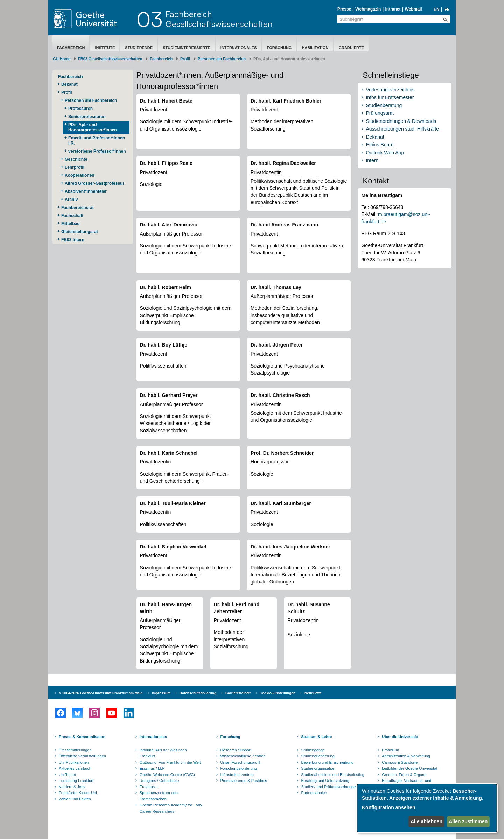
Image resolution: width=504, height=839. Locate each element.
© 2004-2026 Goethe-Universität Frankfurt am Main (101, 693)
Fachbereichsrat (78, 208)
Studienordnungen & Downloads (401, 121)
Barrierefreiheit (238, 693)
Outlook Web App (385, 153)
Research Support (236, 750)
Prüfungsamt (380, 113)
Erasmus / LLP (152, 768)
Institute (105, 48)
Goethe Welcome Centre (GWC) (167, 775)
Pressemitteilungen (75, 750)
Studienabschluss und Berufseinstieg (332, 775)
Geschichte (76, 159)
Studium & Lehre (316, 737)
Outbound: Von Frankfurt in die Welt (170, 762)
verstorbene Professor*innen (97, 151)
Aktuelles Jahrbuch (75, 768)
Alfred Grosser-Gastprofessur (94, 183)
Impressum (161, 693)
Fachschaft (72, 216)
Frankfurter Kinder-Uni (78, 793)
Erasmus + (149, 787)
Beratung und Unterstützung (325, 781)
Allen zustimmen (468, 821)
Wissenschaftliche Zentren (243, 756)
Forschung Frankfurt (76, 781)
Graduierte (351, 48)
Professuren (80, 109)
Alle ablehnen (426, 821)
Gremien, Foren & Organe (404, 775)
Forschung (279, 48)
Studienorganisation (318, 768)
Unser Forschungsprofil (240, 762)
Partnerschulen (314, 793)
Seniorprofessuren (87, 117)
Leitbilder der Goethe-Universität (409, 768)
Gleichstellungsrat (80, 232)
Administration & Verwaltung (406, 756)
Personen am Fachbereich (222, 59)
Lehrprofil (75, 167)
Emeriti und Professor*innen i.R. (97, 141)
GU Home (62, 59)
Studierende (139, 48)
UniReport (68, 775)
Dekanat (69, 84)
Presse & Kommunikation (82, 737)
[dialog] (427, 808)
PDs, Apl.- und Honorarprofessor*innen (93, 127)
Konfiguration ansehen (388, 807)
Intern (372, 160)
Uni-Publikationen (74, 762)
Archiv (71, 200)
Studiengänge (313, 750)
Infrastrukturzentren (237, 775)
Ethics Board (380, 145)
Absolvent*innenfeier (86, 191)
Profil (185, 59)
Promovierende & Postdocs (244, 781)
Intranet (393, 9)
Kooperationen (80, 175)
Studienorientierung (318, 756)
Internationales (239, 48)
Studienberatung (384, 105)
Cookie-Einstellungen (278, 693)
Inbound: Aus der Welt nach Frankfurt (163, 753)
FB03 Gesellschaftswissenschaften (110, 59)
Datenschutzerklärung (198, 693)
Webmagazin (368, 9)
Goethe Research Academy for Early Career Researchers (171, 808)
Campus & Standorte (400, 762)
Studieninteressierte (187, 48)
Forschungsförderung (239, 768)
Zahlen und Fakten (75, 799)
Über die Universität (400, 737)
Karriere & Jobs (72, 787)
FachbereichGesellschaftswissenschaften (219, 19)
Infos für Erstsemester (390, 97)
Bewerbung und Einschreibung (327, 762)
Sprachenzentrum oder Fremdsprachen (159, 796)
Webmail (414, 9)
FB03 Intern (73, 240)
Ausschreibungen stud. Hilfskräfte (402, 129)
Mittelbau (71, 224)
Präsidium (390, 750)
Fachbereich (71, 48)
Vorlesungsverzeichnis (390, 90)
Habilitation (315, 48)
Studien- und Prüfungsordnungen (329, 787)
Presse (344, 9)
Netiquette (313, 693)
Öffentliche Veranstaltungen (82, 756)
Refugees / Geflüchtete (159, 781)
